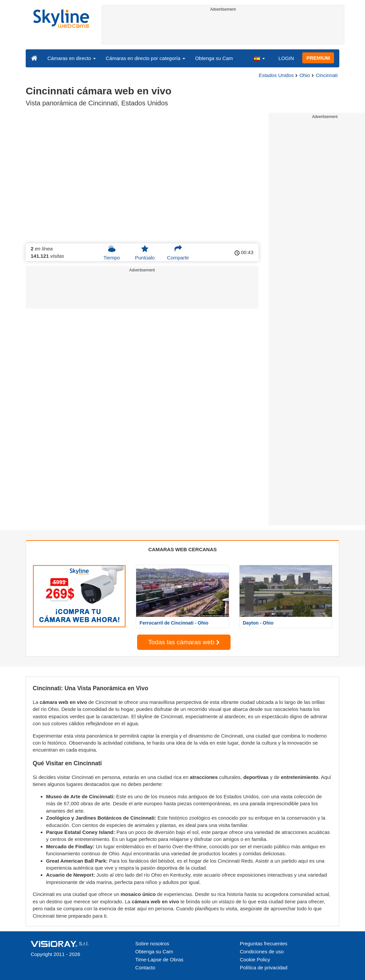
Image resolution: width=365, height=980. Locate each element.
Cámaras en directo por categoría (145, 58)
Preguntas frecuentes (264, 943)
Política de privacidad (264, 967)
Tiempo (112, 252)
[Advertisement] (223, 29)
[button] (259, 58)
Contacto (145, 967)
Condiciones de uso (262, 951)
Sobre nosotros (152, 943)
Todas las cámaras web (184, 642)
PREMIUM (318, 58)
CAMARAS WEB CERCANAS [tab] (183, 549)
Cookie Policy (255, 959)
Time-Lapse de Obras (159, 959)
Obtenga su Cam (214, 58)
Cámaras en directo (72, 58)
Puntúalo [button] (145, 252)
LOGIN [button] (286, 58)
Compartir (178, 252)
